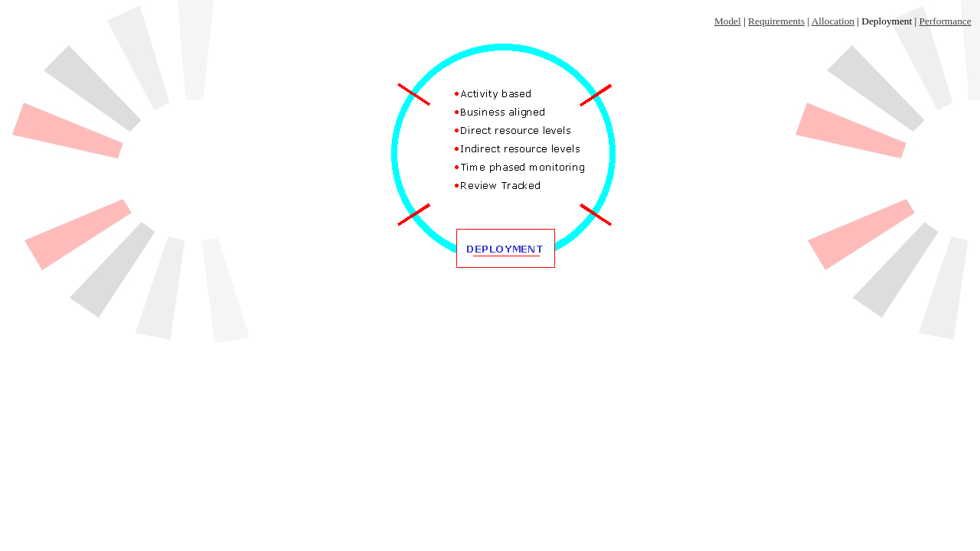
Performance (946, 21)
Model (728, 21)
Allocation (833, 21)
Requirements (776, 21)
